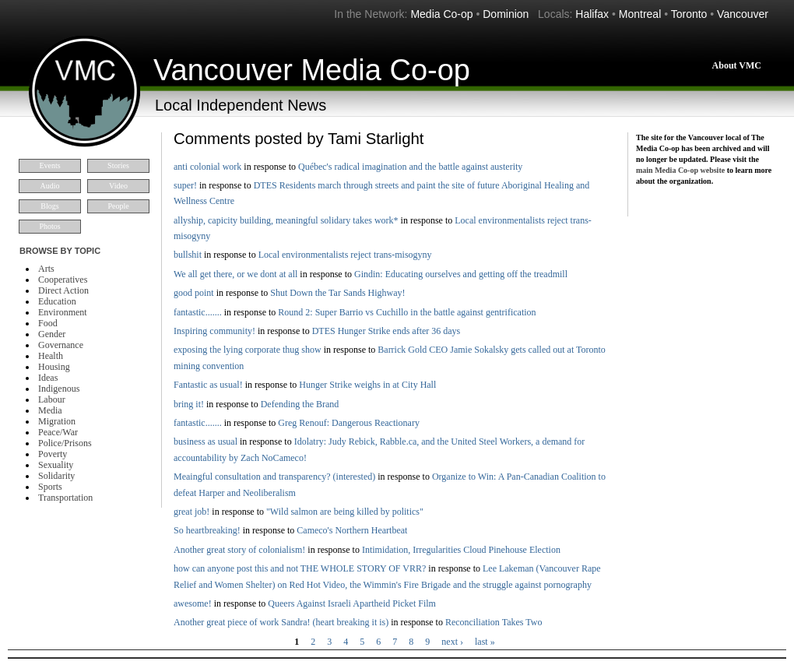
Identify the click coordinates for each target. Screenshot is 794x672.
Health (51, 356)
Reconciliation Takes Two (494, 622)
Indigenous (59, 389)
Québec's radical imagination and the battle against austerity (410, 167)
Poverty (53, 454)
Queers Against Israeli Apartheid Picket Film (352, 603)
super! (185, 185)
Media (50, 410)
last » (485, 642)
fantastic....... (198, 312)
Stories (118, 165)
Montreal (640, 14)
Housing (54, 367)
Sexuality (56, 465)
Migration (57, 421)
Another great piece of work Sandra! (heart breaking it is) (281, 622)
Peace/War (58, 432)
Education (57, 301)
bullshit (188, 255)
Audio (50, 186)
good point (194, 293)
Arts (46, 269)
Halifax (592, 14)
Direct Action (63, 290)
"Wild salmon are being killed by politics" (345, 512)
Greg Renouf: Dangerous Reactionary (349, 423)
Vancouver (743, 14)
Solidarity (56, 476)
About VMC (737, 65)
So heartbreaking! (207, 530)
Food (48, 323)
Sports (50, 487)
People (118, 206)
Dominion (506, 14)
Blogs (49, 206)
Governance (61, 345)
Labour (52, 399)
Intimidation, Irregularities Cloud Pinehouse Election (461, 550)
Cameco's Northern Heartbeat (352, 530)
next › (452, 642)
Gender (52, 334)
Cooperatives (63, 280)
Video (118, 186)
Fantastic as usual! (208, 385)
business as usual (206, 442)
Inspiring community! (214, 331)
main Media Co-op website (680, 170)
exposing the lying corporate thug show (248, 350)
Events (49, 165)
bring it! (189, 404)
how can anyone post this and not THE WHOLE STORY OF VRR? (300, 568)
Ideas (48, 378)
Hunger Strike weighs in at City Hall (367, 385)
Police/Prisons (65, 443)
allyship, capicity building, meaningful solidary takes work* (286, 220)
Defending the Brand (300, 404)
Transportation (65, 498)
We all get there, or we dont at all (235, 274)
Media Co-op (441, 14)
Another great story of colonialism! (239, 550)
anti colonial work (207, 167)
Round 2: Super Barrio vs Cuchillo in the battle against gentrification (407, 312)
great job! (191, 512)
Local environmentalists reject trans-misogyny (345, 255)
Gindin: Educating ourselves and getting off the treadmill (461, 274)
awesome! (193, 603)
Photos (49, 226)
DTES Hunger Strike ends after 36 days (386, 331)
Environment (63, 312)
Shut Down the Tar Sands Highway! (337, 293)
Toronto (689, 14)
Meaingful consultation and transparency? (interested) (274, 477)
